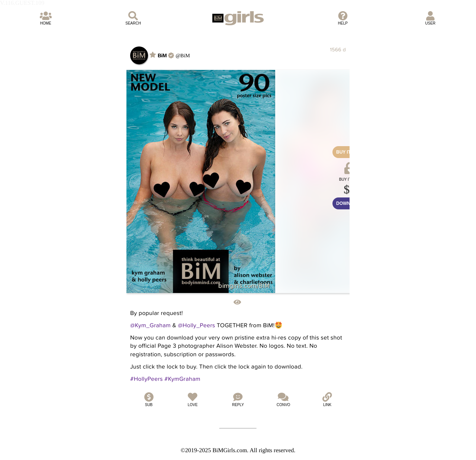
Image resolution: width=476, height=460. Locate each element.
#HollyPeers (147, 379)
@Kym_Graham (150, 325)
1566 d (338, 50)
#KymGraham (182, 379)
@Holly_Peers (196, 325)
